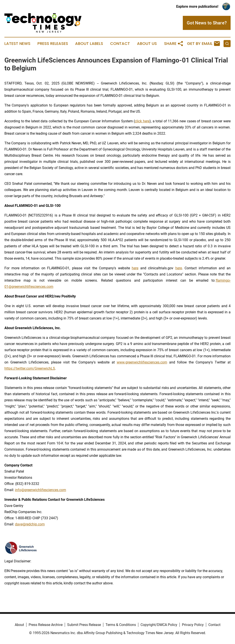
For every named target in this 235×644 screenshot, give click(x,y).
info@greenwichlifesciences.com (41, 490)
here (135, 268)
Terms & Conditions (121, 625)
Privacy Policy (193, 625)
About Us (147, 44)
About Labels (89, 44)
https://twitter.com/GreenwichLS (30, 368)
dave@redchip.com (30, 524)
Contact (120, 44)
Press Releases (53, 44)
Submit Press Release (84, 625)
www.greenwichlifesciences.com (142, 362)
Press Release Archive (46, 625)
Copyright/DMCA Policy (159, 625)
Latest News (17, 44)
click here (142, 121)
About (19, 625)
